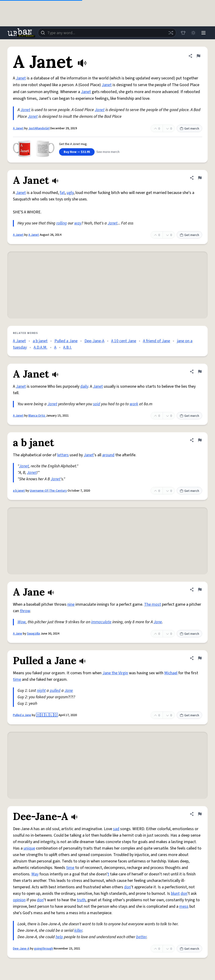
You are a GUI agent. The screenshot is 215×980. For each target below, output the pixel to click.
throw (25, 611)
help (59, 937)
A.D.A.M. (40, 347)
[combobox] (107, 33)
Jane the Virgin (115, 673)
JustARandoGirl (39, 128)
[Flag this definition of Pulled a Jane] (200, 658)
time (17, 679)
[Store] (183, 33)
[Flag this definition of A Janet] (198, 56)
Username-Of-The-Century (48, 491)
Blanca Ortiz (37, 416)
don (127, 887)
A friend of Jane (157, 341)
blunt (175, 894)
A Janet (18, 128)
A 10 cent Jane (124, 341)
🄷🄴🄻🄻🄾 (47, 715)
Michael (171, 673)
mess (184, 906)
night (41, 691)
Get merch (189, 129)
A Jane (18, 634)
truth (81, 900)
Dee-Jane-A (94, 341)
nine (71, 604)
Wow (22, 622)
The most (153, 604)
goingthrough (44, 949)
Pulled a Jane (66, 341)
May (35, 874)
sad (116, 829)
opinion (19, 900)
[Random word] (171, 33)
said (97, 404)
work (134, 404)
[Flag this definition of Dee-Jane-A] (200, 814)
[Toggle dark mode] (193, 33)
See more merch (108, 152)
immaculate (101, 622)
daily (84, 386)
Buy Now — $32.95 (77, 152)
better (141, 937)
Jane (158, 622)
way (78, 223)
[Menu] (203, 33)
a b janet (40, 341)
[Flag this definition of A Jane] (200, 590)
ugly (70, 193)
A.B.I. (67, 347)
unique (29, 848)
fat (62, 193)
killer (78, 930)
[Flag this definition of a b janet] (200, 440)
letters (63, 455)
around (108, 455)
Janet (21, 78)
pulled (55, 691)
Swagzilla (33, 634)
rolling (62, 223)
